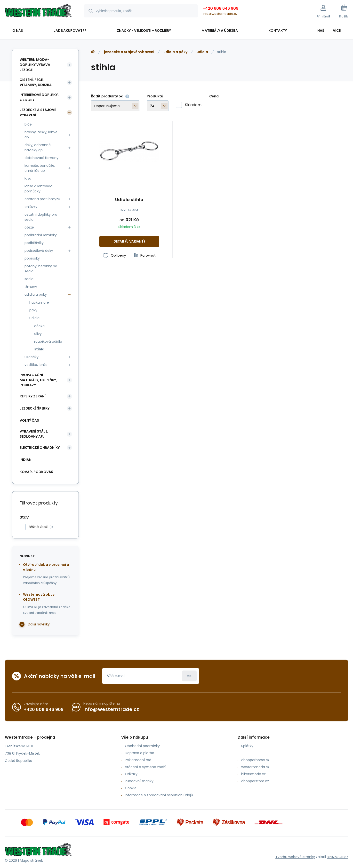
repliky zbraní (33, 396)
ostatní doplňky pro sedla (41, 217)
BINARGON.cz (337, 857)
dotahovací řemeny (41, 158)
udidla (202, 52)
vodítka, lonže (36, 365)
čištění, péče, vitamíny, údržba (36, 82)
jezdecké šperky (35, 408)
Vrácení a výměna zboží (145, 767)
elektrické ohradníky (40, 448)
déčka (39, 326)
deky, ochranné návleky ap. (38, 147)
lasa (28, 178)
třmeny (31, 287)
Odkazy (131, 774)
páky (33, 310)
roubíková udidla (48, 341)
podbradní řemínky (41, 235)
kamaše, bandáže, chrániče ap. (40, 168)
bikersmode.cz (253, 774)
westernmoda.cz (255, 767)
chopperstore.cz (255, 781)
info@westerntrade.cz (220, 14)
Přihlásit (189, 676)
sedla (29, 279)
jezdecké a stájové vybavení (129, 52)
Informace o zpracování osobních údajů (159, 795)
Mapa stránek (31, 860)
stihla (39, 349)
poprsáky (32, 258)
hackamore (39, 302)
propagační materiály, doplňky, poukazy (38, 380)
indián (26, 460)
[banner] (38, 12)
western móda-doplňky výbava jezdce (35, 65)
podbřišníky (34, 243)
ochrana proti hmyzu (42, 199)
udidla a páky (175, 52)
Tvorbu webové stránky (295, 857)
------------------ (259, 753)
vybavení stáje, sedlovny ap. (34, 434)
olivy (38, 334)
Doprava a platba (140, 753)
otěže (29, 227)
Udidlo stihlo (129, 200)
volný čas (29, 420)
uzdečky (32, 357)
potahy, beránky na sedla (41, 269)
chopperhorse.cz (255, 760)
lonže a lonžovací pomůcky (39, 189)
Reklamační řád (138, 760)
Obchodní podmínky (142, 746)
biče (28, 124)
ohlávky (31, 207)
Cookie (131, 788)
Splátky (247, 746)
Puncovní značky (139, 781)
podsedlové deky (39, 251)
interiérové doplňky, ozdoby (39, 97)
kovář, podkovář (36, 472)
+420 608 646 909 (221, 8)
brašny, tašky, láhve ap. (41, 135)
